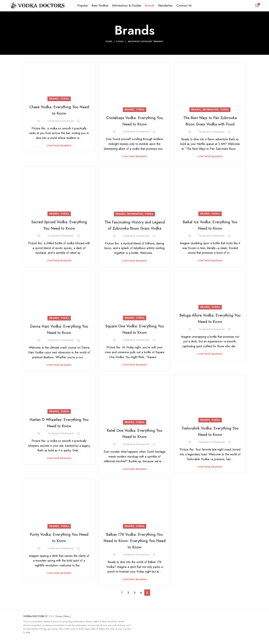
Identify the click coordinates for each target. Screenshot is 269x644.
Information (210, 66)
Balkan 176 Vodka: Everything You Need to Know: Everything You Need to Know (134, 547)
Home (109, 41)
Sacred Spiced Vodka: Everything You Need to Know (59, 181)
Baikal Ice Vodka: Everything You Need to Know (210, 225)
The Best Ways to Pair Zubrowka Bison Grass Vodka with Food (210, 81)
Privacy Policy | (63, 622)
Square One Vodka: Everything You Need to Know (135, 335)
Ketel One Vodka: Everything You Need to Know (134, 439)
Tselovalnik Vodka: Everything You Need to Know (210, 437)
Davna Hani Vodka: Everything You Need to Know (59, 292)
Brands (54, 99)
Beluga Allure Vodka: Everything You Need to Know (210, 325)
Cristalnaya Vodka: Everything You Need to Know (135, 121)
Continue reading (59, 146)
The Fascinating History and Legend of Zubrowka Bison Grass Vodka (134, 228)
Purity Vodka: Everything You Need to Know (59, 543)
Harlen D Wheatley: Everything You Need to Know (59, 396)
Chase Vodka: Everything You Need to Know (59, 110)
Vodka (120, 41)
